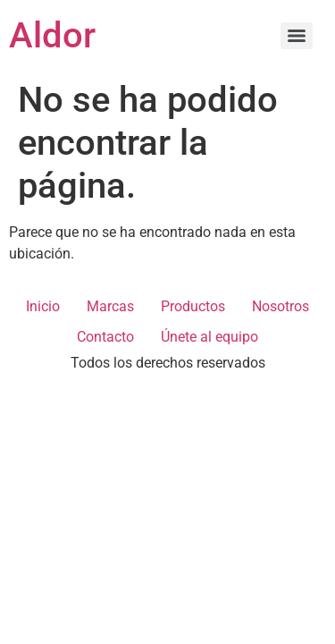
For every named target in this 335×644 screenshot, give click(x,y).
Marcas (110, 306)
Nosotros (281, 306)
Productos (193, 306)
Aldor (52, 35)
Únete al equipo (209, 337)
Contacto (105, 337)
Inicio (43, 306)
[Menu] (297, 36)
